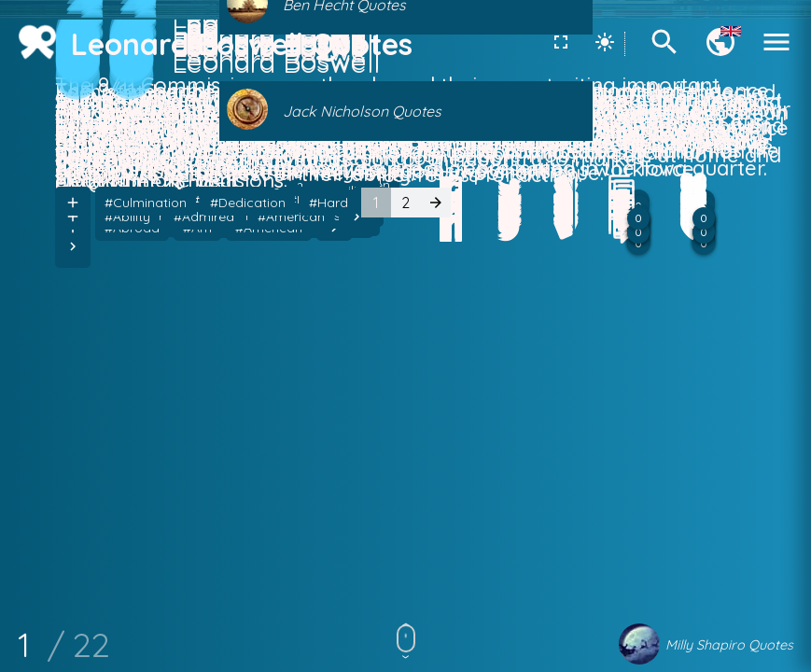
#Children (361, 521)
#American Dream (252, 521)
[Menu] (776, 53)
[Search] (664, 53)
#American (138, 521)
